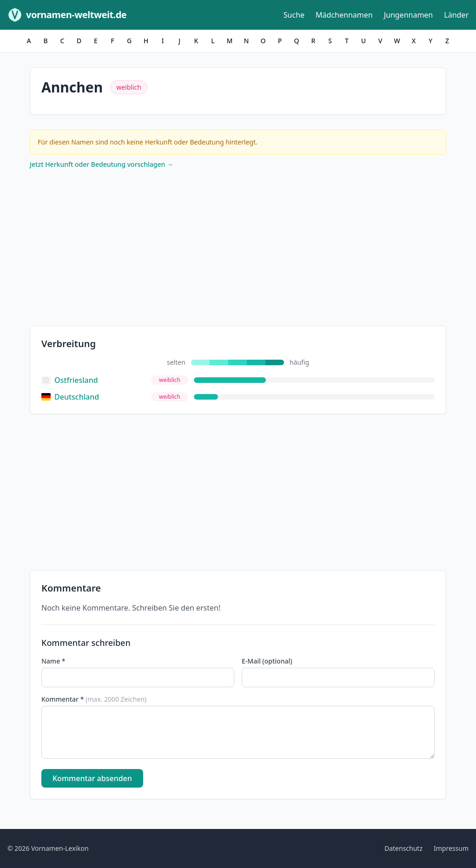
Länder (456, 15)
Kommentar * (94, 699)
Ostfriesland (70, 380)
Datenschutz (403, 848)
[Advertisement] (238, 250)
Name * (53, 661)
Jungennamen (409, 15)
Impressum (451, 848)
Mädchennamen (344, 15)
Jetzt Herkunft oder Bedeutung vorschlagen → (102, 164)
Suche (294, 15)
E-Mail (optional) (267, 661)
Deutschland (70, 397)
